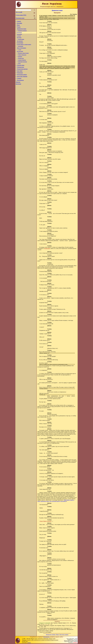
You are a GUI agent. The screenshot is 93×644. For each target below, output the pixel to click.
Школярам (18, 91)
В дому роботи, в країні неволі (24, 47)
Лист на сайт (19, 12)
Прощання (19, 34)
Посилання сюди (20, 18)
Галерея (19, 85)
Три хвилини (20, 44)
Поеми (19, 28)
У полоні (19, 38)
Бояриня (20, 61)
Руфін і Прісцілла (22, 59)
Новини (19, 22)
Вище (57, 635)
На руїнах (19, 40)
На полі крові (20, 55)
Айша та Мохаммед (21, 51)
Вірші (18, 26)
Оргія (19, 69)
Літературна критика (22, 75)
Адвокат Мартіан (22, 65)
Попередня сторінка (51, 635)
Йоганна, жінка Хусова (23, 57)
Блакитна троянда (22, 32)
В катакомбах (20, 45)
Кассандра (21, 49)
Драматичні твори (22, 30)
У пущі (20, 53)
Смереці (29, 643)
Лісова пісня (21, 63)
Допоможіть (46, 637)
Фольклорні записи (22, 81)
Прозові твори (21, 71)
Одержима (19, 36)
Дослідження (20, 87)
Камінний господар (22, 67)
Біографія (20, 24)
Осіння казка (21, 42)
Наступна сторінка (64, 635)
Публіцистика (20, 73)
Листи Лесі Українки (22, 83)
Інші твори (20, 77)
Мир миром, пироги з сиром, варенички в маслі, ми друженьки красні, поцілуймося (56, 501)
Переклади (20, 79)
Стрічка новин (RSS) (21, 15)
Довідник (18, 89)
